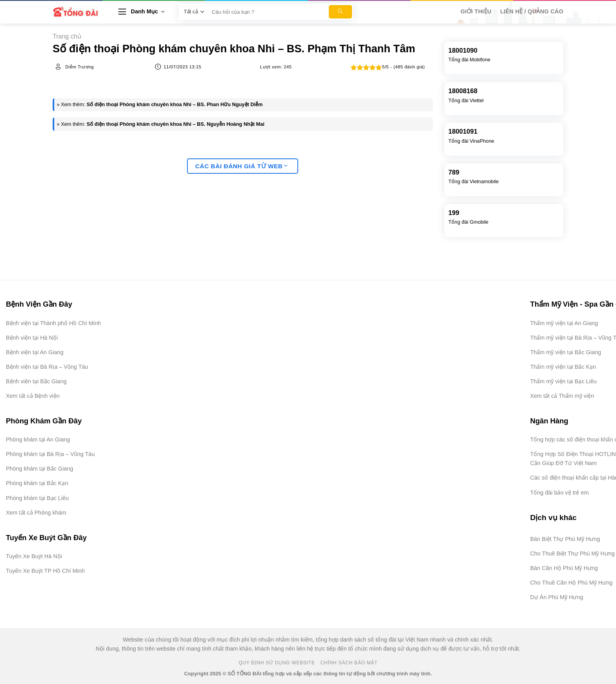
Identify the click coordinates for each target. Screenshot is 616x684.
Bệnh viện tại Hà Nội (32, 338)
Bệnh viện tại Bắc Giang (36, 381)
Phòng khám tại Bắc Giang (39, 469)
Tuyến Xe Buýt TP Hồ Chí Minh (45, 571)
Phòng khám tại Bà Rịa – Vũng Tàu (50, 454)
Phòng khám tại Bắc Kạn (37, 483)
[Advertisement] (577, 566)
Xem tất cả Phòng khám (36, 513)
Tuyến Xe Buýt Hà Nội (34, 556)
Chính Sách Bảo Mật (349, 663)
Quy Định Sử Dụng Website (277, 663)
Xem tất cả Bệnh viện (33, 396)
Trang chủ (67, 36)
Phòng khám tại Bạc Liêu (37, 498)
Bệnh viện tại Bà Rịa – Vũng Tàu (47, 367)
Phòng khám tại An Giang (38, 439)
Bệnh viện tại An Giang (35, 352)
